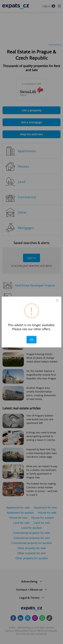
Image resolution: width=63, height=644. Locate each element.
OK (32, 340)
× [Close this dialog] (57, 301)
